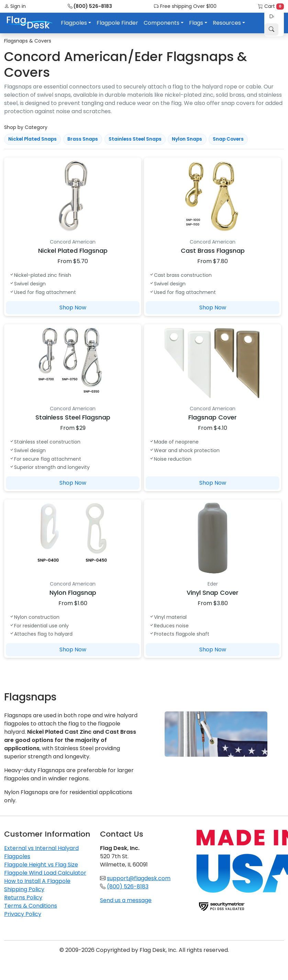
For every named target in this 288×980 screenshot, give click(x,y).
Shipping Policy (24, 889)
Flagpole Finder (117, 23)
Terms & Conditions (31, 906)
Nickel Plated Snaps (32, 139)
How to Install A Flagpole (37, 881)
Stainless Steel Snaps (135, 139)
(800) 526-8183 (90, 6)
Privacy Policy (23, 914)
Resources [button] (227, 23)
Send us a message (126, 900)
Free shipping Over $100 (185, 6)
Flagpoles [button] (74, 23)
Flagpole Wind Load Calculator (45, 873)
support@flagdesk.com (139, 878)
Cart (271, 6)
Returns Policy (23, 898)
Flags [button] (196, 23)
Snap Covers (228, 139)
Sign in (15, 6)
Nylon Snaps (187, 139)
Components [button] (162, 23)
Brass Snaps (83, 139)
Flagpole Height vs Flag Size (41, 865)
